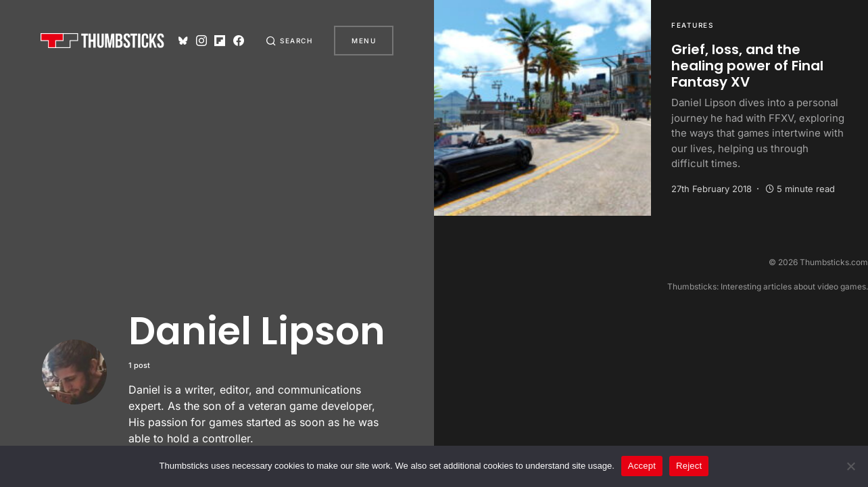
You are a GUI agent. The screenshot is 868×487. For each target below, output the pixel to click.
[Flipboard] (220, 41)
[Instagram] (201, 41)
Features (692, 25)
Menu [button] (364, 41)
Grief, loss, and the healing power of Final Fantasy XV (747, 66)
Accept (642, 466)
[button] (289, 41)
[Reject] (851, 466)
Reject (689, 466)
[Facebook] (239, 41)
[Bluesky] (183, 41)
